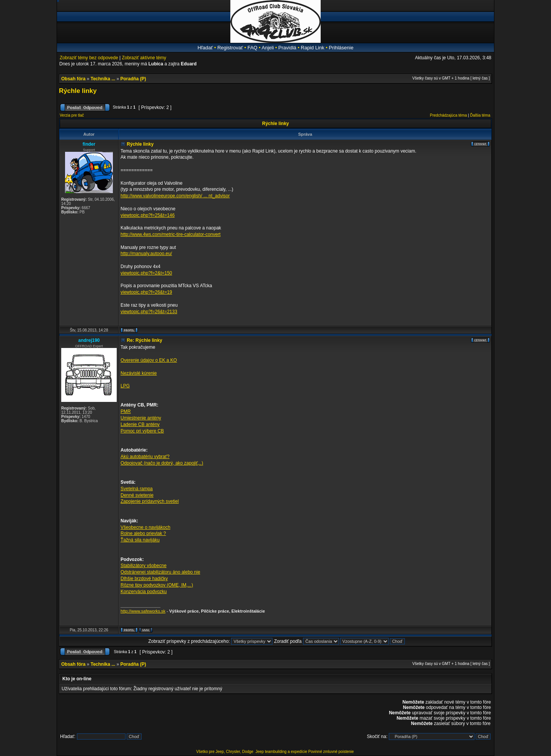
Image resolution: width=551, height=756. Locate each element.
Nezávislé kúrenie (139, 373)
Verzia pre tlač (72, 115)
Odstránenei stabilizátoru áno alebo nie (160, 572)
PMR (126, 411)
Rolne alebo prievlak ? (143, 533)
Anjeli (268, 48)
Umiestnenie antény (141, 418)
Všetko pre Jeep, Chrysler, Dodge (225, 752)
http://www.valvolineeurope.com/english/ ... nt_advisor (175, 196)
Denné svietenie (137, 495)
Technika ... (103, 79)
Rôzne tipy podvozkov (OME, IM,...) (157, 585)
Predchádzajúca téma (449, 115)
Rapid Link (312, 48)
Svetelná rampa (137, 489)
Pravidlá (287, 48)
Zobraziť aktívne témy (144, 58)
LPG (125, 386)
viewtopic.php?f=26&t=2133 (149, 312)
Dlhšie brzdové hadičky (144, 579)
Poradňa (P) (133, 79)
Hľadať (205, 48)
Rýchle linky (78, 91)
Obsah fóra (73, 79)
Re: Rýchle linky (144, 340)
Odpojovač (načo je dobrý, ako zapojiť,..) (162, 463)
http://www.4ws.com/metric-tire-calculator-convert (170, 234)
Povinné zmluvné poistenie (331, 752)
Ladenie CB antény (140, 424)
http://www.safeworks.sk (143, 611)
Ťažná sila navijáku (140, 540)
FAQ (253, 48)
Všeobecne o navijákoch (145, 527)
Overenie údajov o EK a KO (149, 360)
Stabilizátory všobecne (143, 566)
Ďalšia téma (480, 115)
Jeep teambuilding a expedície (281, 752)
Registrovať (230, 48)
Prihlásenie (341, 48)
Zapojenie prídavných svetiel (150, 501)
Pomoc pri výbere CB (142, 431)
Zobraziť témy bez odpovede (89, 58)
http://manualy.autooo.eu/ (146, 254)
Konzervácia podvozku (144, 592)
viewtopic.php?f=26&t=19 (146, 292)
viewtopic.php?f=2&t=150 (146, 273)
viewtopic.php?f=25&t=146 (148, 215)
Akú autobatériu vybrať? (145, 457)
